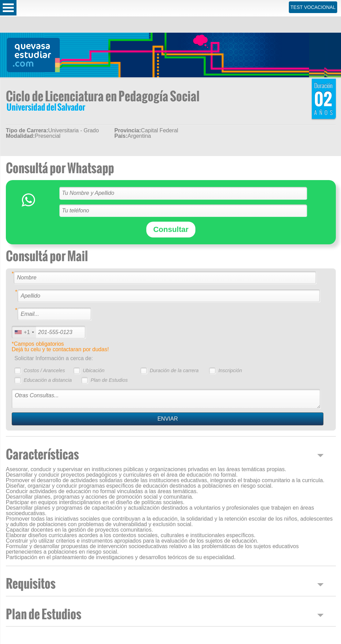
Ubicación (94, 370)
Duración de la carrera (174, 370)
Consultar (171, 229)
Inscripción (230, 370)
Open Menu (8, 8)
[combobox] (24, 332)
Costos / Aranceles (44, 370)
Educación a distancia (48, 380)
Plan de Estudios (109, 380)
